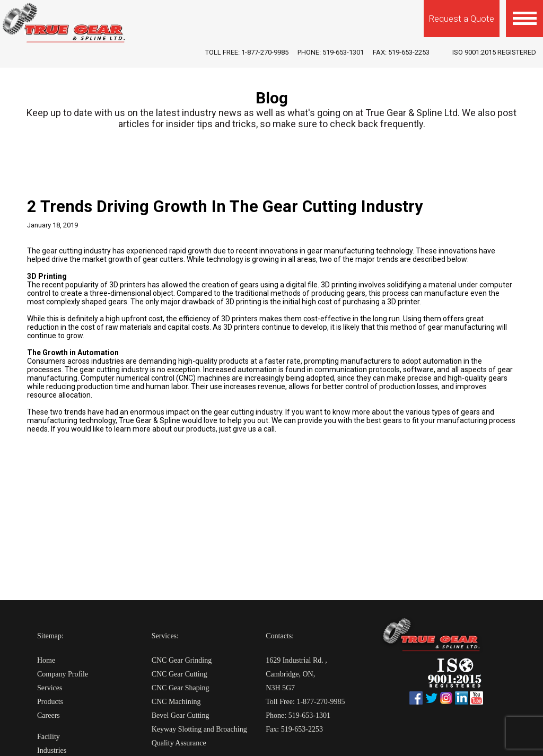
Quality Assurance (179, 743)
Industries (52, 750)
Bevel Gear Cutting (181, 715)
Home (46, 660)
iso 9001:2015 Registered (494, 52)
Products (50, 702)
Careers (49, 715)
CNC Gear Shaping (181, 688)
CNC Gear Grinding (182, 660)
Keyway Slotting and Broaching (199, 729)
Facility (49, 737)
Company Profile (63, 674)
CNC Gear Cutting (179, 674)
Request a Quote (462, 19)
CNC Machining (176, 702)
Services (50, 688)
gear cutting (62, 251)
